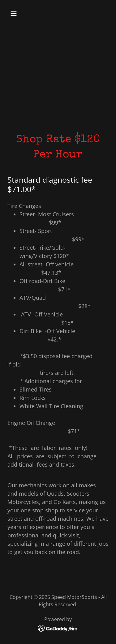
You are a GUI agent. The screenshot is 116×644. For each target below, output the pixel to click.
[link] (58, 628)
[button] (19, 14)
